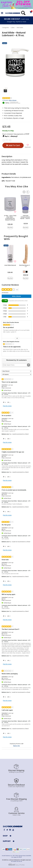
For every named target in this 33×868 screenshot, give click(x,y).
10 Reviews (5, 100)
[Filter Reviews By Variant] (16, 374)
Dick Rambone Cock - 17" (26, 266)
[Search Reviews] (16, 365)
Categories (5, 28)
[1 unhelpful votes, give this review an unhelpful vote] (9, 402)
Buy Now (10, 227)
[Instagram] (10, 830)
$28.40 (10, 272)
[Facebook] (4, 830)
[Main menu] (2, 13)
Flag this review (7, 406)
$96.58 (26, 275)
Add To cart (13, 145)
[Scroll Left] (24, 192)
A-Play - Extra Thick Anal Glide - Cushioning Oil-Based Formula (10, 218)
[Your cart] (31, 12)
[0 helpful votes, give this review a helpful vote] (4, 402)
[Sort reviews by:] (16, 371)
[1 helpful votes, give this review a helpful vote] (4, 439)
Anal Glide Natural (10, 265)
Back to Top (16, 746)
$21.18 (26, 224)
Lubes (13, 28)
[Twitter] (7, 830)
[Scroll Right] (28, 192)
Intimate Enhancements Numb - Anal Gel (26, 217)
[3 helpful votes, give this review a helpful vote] (4, 697)
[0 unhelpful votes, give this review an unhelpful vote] (9, 439)
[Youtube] (13, 830)
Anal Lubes (20, 28)
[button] (24, 272)
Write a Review (13, 100)
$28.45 (10, 224)
